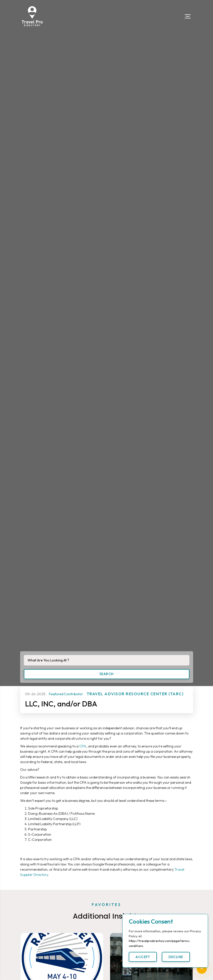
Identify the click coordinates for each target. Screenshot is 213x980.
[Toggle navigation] (188, 16)
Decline (176, 957)
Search (107, 674)
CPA (83, 746)
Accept (143, 957)
